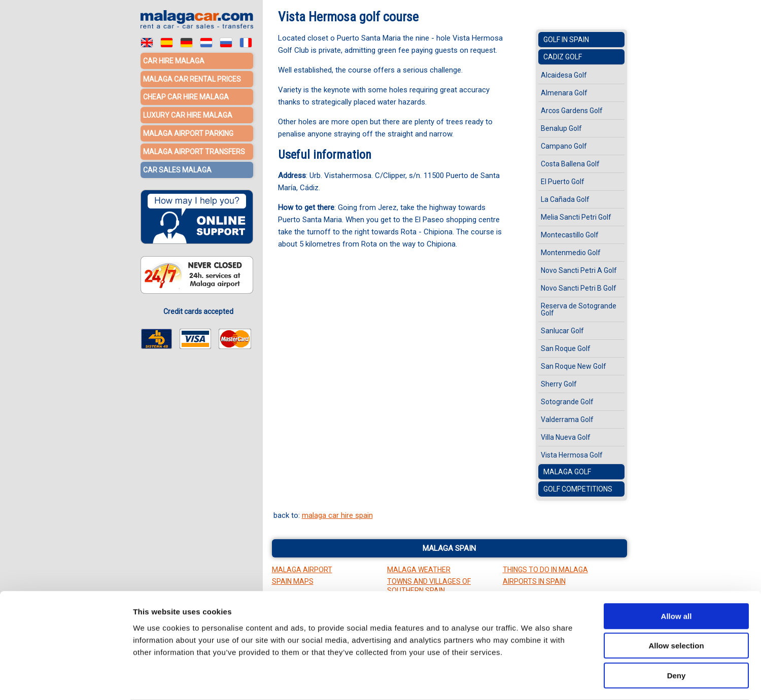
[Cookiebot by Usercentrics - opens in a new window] (66, 680)
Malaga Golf (567, 472)
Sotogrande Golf (567, 402)
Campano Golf (564, 146)
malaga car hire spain (337, 515)
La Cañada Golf (565, 199)
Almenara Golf (564, 93)
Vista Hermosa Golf (572, 455)
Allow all (677, 576)
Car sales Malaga (177, 167)
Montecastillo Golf (570, 235)
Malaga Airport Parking (188, 132)
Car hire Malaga (174, 61)
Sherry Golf (559, 384)
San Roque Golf (566, 348)
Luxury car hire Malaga (188, 114)
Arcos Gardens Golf (572, 111)
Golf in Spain (566, 40)
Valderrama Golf (567, 419)
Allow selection (676, 606)
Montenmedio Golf (571, 253)
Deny (677, 635)
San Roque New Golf (574, 366)
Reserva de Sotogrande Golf (579, 309)
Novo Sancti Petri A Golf (579, 270)
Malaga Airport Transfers (194, 150)
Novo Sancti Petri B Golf (579, 288)
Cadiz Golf (563, 57)
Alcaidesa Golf (564, 75)
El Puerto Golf (563, 182)
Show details (532, 680)
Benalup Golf (561, 128)
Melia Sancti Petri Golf (576, 217)
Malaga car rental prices (192, 79)
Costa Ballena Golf (570, 164)
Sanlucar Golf (562, 331)
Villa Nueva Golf (566, 437)
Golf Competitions (578, 489)
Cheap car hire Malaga (186, 96)
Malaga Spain (449, 548)
